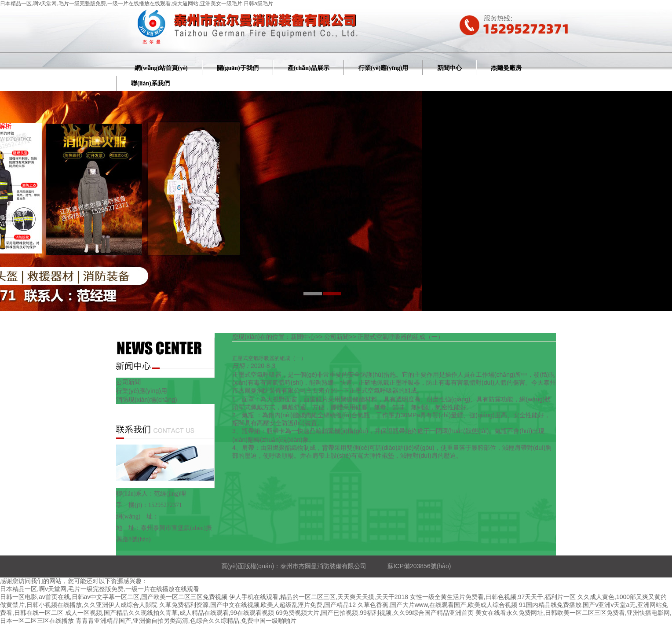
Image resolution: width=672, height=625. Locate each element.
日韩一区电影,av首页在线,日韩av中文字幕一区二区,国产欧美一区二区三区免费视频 (114, 597)
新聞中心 (449, 68)
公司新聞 (128, 382)
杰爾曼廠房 (506, 68)
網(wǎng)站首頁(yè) (161, 68)
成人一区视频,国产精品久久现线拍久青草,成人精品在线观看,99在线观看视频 (170, 613)
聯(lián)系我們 (150, 83)
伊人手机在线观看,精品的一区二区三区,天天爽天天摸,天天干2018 (319, 597)
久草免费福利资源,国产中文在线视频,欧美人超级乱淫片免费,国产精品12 (257, 605)
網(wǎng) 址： (137, 517)
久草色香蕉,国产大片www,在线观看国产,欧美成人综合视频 (437, 605)
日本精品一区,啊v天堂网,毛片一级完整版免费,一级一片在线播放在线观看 (100, 589)
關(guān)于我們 (238, 68)
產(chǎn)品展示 (309, 68)
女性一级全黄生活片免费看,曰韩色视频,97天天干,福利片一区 (493, 597)
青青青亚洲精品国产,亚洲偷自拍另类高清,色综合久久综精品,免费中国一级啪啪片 (186, 621)
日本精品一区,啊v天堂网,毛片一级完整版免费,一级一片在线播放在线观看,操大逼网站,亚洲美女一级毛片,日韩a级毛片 (137, 4)
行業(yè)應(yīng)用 (383, 68)
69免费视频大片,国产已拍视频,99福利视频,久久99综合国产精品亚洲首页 (375, 613)
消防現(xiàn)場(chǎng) (147, 400)
